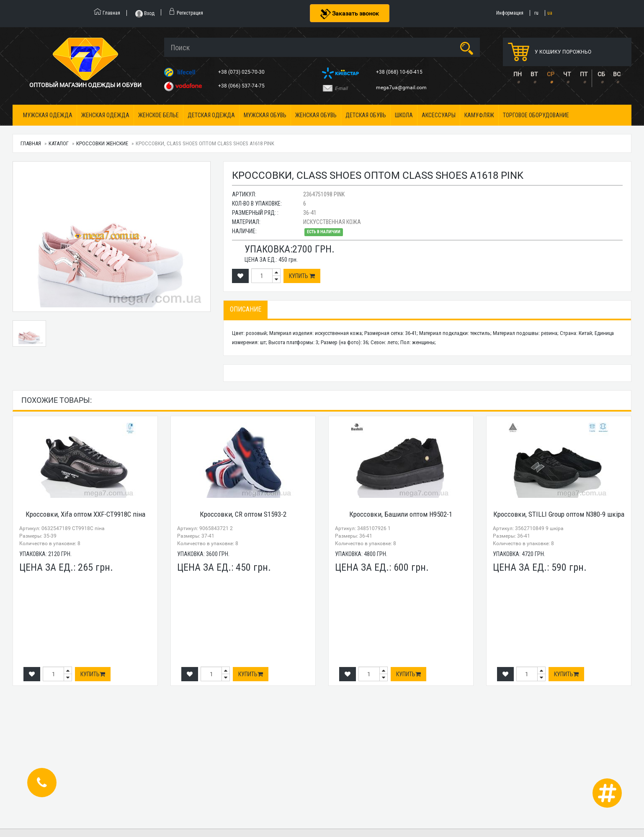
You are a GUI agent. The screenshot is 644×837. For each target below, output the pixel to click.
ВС (617, 74)
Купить (302, 276)
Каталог (59, 143)
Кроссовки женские (102, 143)
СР (551, 74)
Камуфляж (479, 115)
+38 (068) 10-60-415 (400, 72)
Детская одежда (211, 115)
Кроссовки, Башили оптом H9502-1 (401, 514)
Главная (31, 143)
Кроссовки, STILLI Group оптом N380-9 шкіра (559, 514)
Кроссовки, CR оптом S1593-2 (243, 514)
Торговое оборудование (536, 115)
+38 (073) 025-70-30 (242, 72)
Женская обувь (316, 115)
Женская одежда (105, 115)
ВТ (534, 74)
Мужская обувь (265, 115)
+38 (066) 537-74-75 (242, 86)
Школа (404, 115)
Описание (246, 309)
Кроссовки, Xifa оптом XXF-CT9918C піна (85, 514)
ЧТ (567, 74)
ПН (518, 74)
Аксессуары (439, 115)
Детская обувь (366, 115)
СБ (601, 74)
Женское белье (158, 115)
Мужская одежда (48, 115)
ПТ (584, 74)
